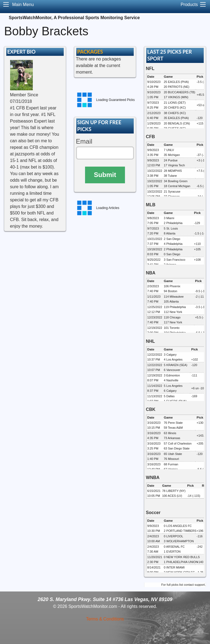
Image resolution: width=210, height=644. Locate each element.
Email (84, 141)
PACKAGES (90, 52)
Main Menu (23, 5)
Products (189, 5)
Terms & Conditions (105, 619)
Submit (105, 175)
